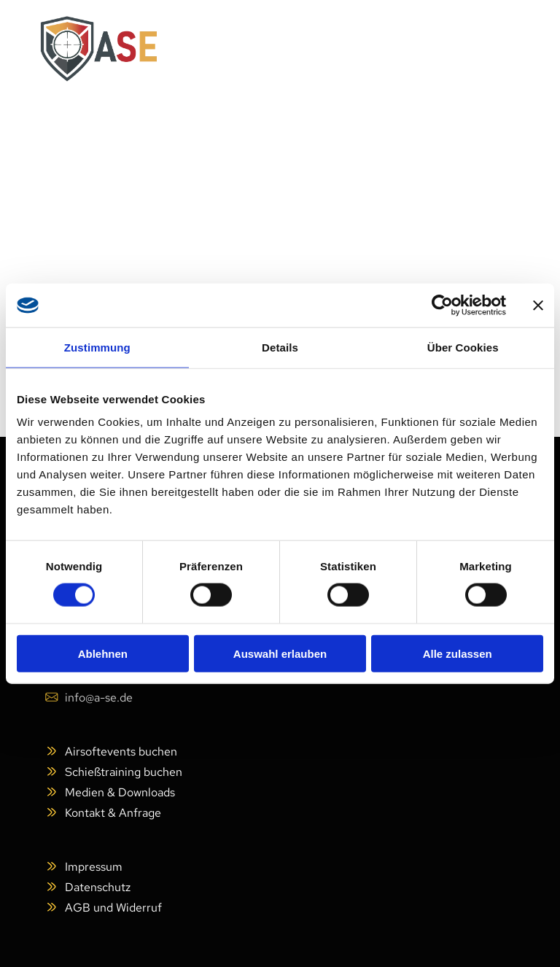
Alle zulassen (458, 653)
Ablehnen (103, 653)
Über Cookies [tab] (463, 347)
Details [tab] (280, 347)
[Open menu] (495, 49)
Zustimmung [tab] (97, 347)
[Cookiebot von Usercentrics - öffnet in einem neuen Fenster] (442, 306)
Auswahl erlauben (280, 653)
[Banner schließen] (538, 306)
